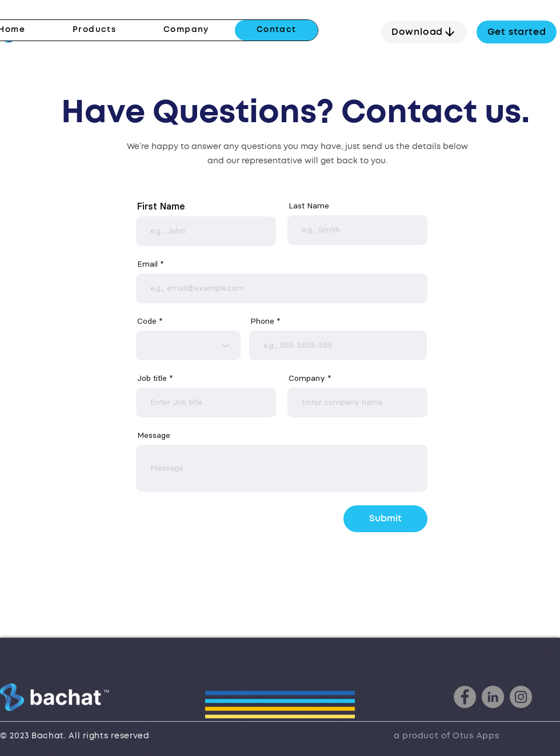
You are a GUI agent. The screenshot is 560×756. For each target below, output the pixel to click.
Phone (262, 321)
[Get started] (517, 32)
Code (147, 321)
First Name (161, 206)
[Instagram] (521, 697)
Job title (152, 378)
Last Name (309, 206)
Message (154, 435)
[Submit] (385, 519)
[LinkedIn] (493, 697)
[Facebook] (465, 697)
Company (307, 378)
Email (147, 264)
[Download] (424, 32)
